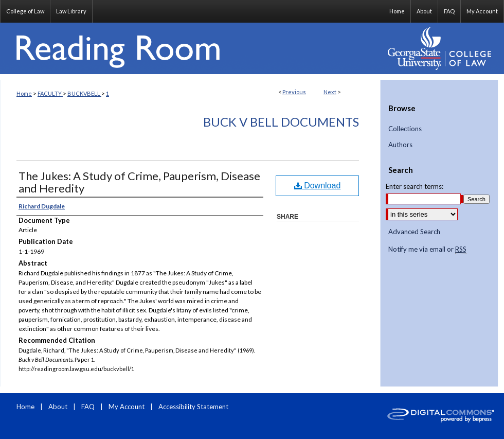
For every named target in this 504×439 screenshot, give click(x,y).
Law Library (71, 11)
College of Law (25, 11)
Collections (405, 129)
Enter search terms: (415, 186)
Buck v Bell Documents (281, 122)
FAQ (89, 407)
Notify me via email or (427, 250)
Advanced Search (414, 232)
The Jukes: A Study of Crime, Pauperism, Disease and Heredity (139, 182)
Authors (400, 145)
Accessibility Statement (193, 407)
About (59, 407)
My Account (127, 407)
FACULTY (50, 93)
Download (318, 186)
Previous (294, 92)
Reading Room (190, 48)
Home (24, 93)
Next (330, 92)
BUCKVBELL (84, 93)
